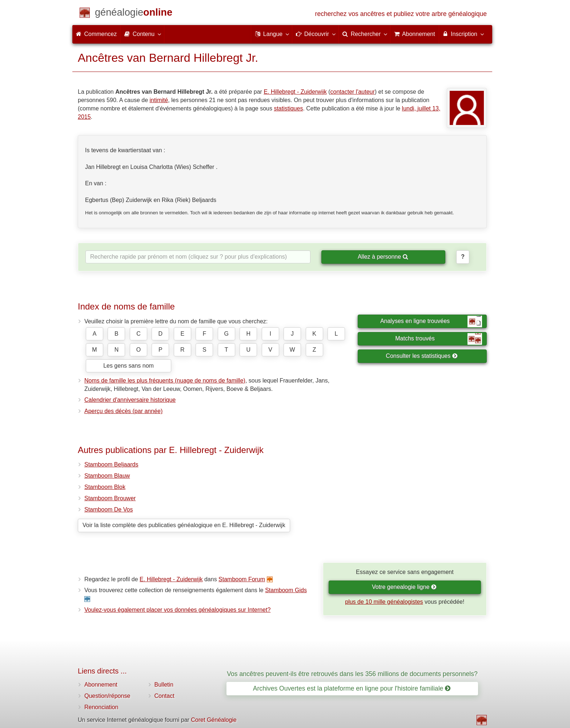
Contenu (142, 34)
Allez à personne (383, 257)
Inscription (463, 34)
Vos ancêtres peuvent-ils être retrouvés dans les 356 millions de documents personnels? (352, 674)
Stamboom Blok (105, 487)
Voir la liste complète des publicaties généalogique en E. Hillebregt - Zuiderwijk (184, 525)
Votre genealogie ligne (404, 587)
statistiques (288, 108)
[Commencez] (134, 14)
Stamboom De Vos (109, 509)
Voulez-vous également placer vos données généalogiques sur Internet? (177, 610)
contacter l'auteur (353, 92)
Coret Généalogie (214, 720)
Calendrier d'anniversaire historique (130, 400)
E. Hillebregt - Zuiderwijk (295, 92)
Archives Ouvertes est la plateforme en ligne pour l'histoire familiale (352, 688)
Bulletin (164, 685)
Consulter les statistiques (422, 356)
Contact (164, 696)
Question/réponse (107, 696)
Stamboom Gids (286, 590)
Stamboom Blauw (107, 476)
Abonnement (101, 685)
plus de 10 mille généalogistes (384, 602)
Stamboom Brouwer (110, 498)
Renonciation (101, 707)
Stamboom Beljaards (111, 464)
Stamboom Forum (242, 579)
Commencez (96, 34)
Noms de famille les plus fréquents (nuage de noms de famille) (165, 381)
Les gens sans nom (129, 366)
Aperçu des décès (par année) (123, 411)
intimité (159, 100)
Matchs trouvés (439, 339)
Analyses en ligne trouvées (431, 321)
